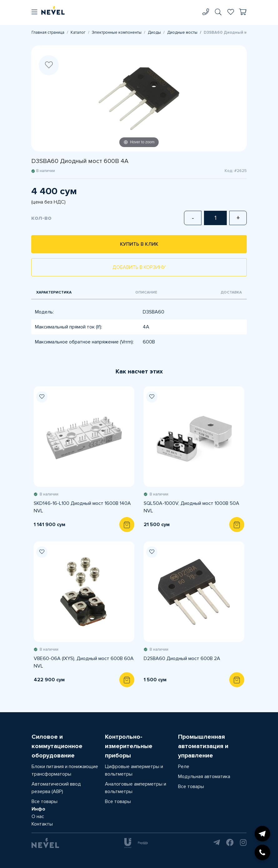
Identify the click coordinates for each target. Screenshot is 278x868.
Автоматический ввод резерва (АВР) (56, 788)
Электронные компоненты (117, 32)
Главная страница (48, 32)
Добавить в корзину (139, 267)
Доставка (231, 292)
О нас (38, 816)
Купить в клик (139, 244)
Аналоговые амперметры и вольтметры (136, 788)
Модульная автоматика (204, 777)
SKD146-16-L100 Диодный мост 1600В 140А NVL (82, 507)
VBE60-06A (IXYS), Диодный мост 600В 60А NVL (84, 662)
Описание (146, 292)
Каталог (78, 32)
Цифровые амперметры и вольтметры (134, 770)
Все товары (45, 801)
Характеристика (54, 292)
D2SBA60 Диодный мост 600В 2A (182, 658)
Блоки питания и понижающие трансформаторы (65, 770)
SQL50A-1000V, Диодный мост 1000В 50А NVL (191, 507)
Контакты (42, 824)
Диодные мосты (182, 32)
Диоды (154, 32)
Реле (184, 767)
